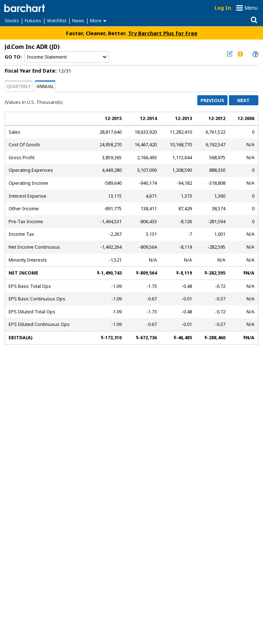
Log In (223, 8)
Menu (251, 8)
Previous (212, 100)
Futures (33, 20)
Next (243, 100)
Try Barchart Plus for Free (163, 33)
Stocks (12, 20)
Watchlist (57, 20)
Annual (45, 86)
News (78, 20)
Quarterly (18, 86)
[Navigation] (67, 57)
